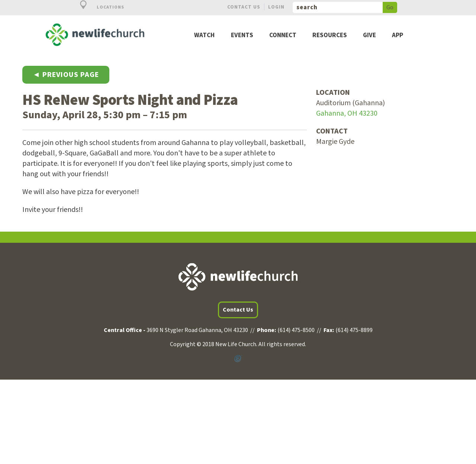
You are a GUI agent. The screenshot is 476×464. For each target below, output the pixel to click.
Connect (283, 36)
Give (369, 36)
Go (390, 7)
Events (242, 36)
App (398, 36)
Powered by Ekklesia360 (238, 359)
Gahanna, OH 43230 (347, 113)
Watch (204, 36)
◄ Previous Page (66, 75)
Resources (330, 36)
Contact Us (244, 7)
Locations (98, 7)
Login (276, 7)
